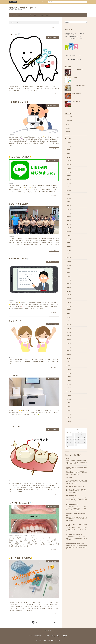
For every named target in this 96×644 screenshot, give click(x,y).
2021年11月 (69, 273)
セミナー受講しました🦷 (19, 259)
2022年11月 (69, 239)
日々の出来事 (19, 15)
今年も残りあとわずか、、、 (78, 93)
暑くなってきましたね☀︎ (19, 204)
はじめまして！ (15, 321)
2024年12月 (69, 150)
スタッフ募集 (69, 478)
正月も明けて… (75, 78)
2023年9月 (68, 206)
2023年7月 (68, 213)
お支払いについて (70, 458)
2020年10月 (69, 321)
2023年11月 (69, 198)
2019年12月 (69, 358)
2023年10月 (69, 202)
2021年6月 (68, 291)
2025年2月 (68, 142)
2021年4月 (68, 299)
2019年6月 (68, 380)
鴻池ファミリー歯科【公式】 (73, 455)
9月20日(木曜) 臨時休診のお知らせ (74, 535)
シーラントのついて (17, 426)
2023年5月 (68, 220)
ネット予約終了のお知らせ (72, 505)
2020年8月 (68, 328)
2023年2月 (68, 228)
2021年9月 (68, 280)
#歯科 (34, 536)
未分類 (67, 124)
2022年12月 (69, 235)
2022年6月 (68, 254)
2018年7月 (68, 421)
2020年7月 (68, 332)
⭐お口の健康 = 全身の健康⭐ (21, 558)
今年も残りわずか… (76, 101)
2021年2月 (68, 306)
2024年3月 (68, 183)
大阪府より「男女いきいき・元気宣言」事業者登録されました (76, 468)
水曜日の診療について (71, 496)
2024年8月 (68, 165)
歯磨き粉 (68, 128)
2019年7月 (68, 377)
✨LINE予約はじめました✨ (20, 157)
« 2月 (67, 447)
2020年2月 (68, 351)
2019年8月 (68, 373)
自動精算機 (13, 376)
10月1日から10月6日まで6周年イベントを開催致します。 (76, 525)
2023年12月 (69, 194)
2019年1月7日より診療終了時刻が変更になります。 (76, 514)
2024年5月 (68, 176)
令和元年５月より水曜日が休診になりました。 (76, 487)
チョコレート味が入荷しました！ (51, 2)
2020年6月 (68, 336)
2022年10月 (69, 243)
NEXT (55, 622)
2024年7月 (68, 168)
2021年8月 (68, 284)
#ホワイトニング (19, 536)
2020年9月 (68, 325)
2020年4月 (68, 343)
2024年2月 (68, 187)
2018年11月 (69, 407)
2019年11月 (69, 362)
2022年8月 (68, 246)
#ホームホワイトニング (28, 536)
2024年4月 (68, 179)
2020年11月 (69, 317)
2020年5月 (68, 340)
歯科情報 (68, 132)
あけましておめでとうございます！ (79, 86)
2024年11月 (69, 153)
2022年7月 (68, 250)
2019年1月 (68, 399)
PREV (13, 622)
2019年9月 (68, 369)
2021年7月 (68, 287)
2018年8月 (68, 418)
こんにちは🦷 (14, 34)
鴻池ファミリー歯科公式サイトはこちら (73, 59)
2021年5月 (68, 295)
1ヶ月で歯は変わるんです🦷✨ (21, 503)
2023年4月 (68, 224)
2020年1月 (68, 354)
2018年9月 (68, 414)
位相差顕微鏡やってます (19, 102)
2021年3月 (68, 302)
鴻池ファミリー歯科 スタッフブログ (26, 8)
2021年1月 (68, 310)
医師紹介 (36, 15)
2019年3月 (68, 392)
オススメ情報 (28, 15)
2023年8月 (68, 209)
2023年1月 (68, 232)
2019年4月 (68, 388)
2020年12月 (69, 313)
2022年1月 (68, 265)
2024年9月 (68, 161)
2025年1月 (68, 146)
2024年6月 (68, 172)
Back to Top (48, 630)
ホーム (12, 15)
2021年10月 (69, 276)
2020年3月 (68, 347)
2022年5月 (68, 258)
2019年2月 (68, 395)
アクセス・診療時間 (46, 15)
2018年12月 (69, 403)
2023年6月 (68, 217)
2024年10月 (69, 157)
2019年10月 (69, 366)
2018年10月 (69, 410)
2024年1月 (68, 191)
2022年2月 (68, 261)
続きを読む (54, 94)
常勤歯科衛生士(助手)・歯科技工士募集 (75, 543)
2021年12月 (69, 269)
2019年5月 (68, 384)
